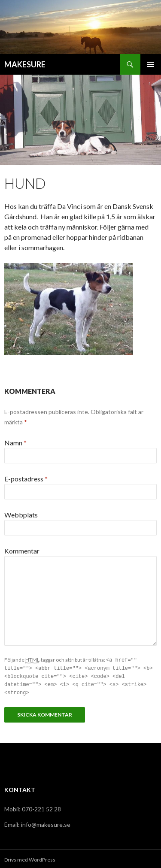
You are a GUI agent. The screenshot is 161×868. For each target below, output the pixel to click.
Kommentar (22, 551)
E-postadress (26, 479)
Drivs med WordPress (30, 857)
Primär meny (151, 64)
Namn (15, 443)
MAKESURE (25, 64)
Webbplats (21, 515)
